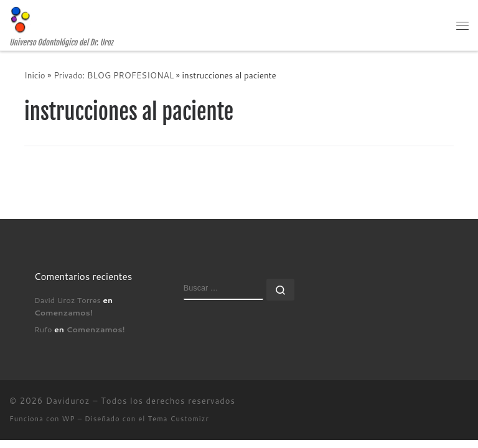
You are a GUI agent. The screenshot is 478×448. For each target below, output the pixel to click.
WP (69, 419)
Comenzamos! (63, 312)
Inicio (35, 75)
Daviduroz (68, 401)
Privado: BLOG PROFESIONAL (114, 75)
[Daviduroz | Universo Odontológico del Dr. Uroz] (20, 19)
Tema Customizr (179, 419)
